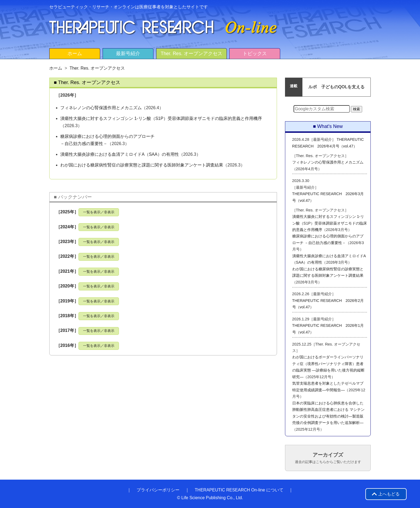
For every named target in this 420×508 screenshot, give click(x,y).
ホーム (75, 54)
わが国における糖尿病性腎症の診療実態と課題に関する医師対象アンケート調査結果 (142, 165)
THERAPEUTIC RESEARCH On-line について (239, 490)
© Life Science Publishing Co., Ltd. (210, 498)
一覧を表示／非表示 (99, 212)
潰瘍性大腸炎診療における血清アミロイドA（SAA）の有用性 (120, 154)
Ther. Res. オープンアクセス (192, 54)
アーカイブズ (328, 458)
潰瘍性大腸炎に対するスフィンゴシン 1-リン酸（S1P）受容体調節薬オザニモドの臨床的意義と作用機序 (161, 118)
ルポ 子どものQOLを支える (337, 87)
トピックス (255, 54)
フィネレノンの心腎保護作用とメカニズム (101, 108)
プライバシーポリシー (158, 490)
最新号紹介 (128, 54)
